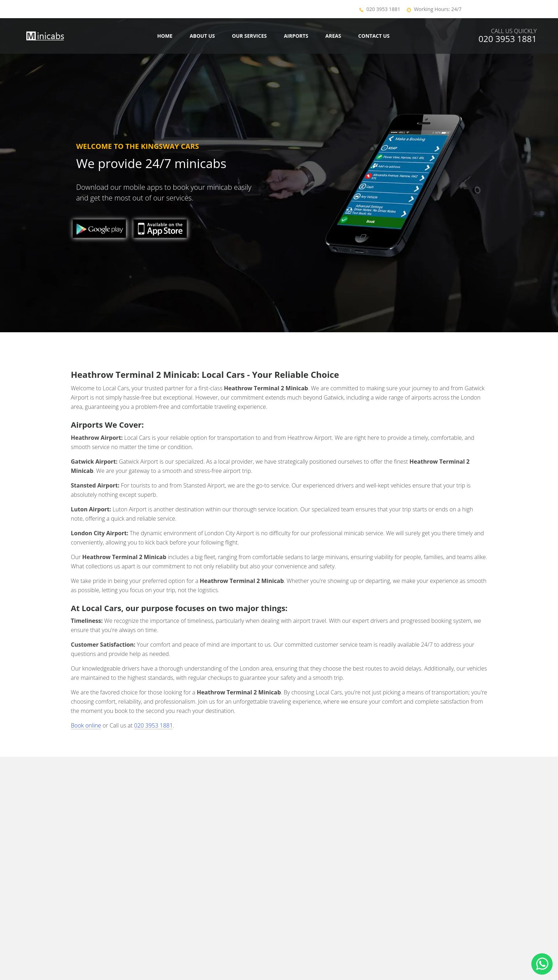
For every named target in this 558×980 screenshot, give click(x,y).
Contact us (374, 36)
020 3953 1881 (383, 9)
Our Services (249, 36)
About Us (202, 36)
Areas (333, 36)
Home (165, 36)
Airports (296, 36)
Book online (86, 725)
